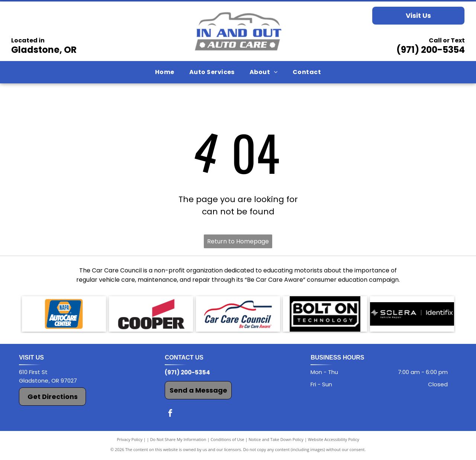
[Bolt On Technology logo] (325, 315)
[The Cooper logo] (151, 315)
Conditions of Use (227, 441)
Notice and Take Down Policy (276, 441)
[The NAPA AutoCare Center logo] (64, 315)
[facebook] (170, 416)
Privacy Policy (130, 441)
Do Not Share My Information (178, 441)
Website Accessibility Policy (334, 441)
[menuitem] (165, 72)
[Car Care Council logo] (238, 315)
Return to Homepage (238, 241)
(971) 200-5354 (431, 50)
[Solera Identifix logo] (412, 315)
